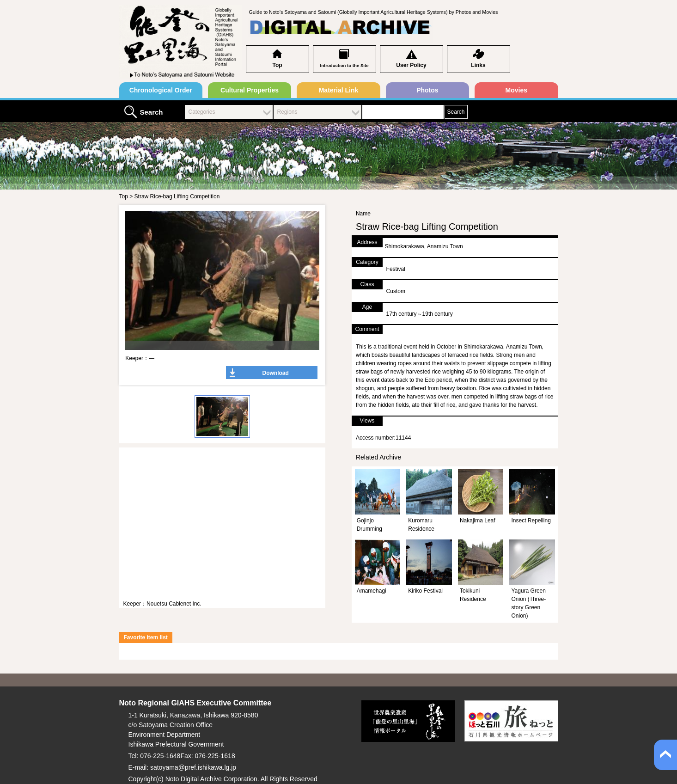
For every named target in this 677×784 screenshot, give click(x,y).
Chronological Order (161, 90)
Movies (516, 90)
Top (277, 65)
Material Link (339, 90)
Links (478, 65)
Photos (427, 90)
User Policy (411, 65)
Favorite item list (146, 637)
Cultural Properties (250, 90)
